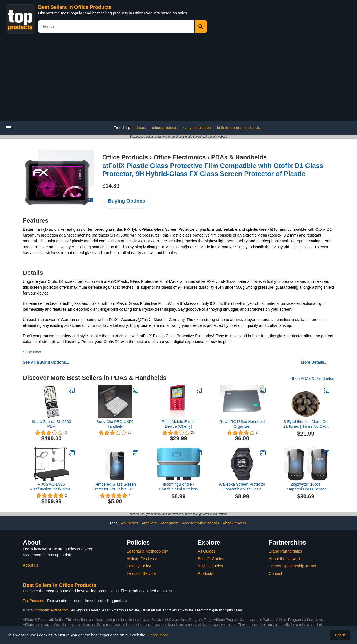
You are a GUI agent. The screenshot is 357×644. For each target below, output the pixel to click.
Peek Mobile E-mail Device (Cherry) (179, 424)
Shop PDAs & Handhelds (312, 378)
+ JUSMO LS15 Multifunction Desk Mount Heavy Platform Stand (51, 487)
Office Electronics (179, 157)
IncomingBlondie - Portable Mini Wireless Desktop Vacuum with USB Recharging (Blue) (178, 487)
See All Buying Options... (46, 362)
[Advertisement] (178, 79)
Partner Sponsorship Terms (292, 566)
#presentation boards (201, 523)
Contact (275, 573)
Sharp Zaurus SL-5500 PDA (51, 424)
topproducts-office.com (51, 610)
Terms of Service (141, 573)
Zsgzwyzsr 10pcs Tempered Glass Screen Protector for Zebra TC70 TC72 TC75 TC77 (306, 487)
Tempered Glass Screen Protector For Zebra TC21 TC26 (115, 487)
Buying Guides (210, 566)
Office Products (125, 157)
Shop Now (32, 352)
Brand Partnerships (285, 551)
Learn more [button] (158, 635)
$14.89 (111, 186)
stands (254, 128)
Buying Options (127, 201)
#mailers (149, 523)
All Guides (207, 551)
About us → (33, 565)
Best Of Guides (211, 559)
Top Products (34, 601)
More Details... (314, 362)
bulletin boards (230, 128)
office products (165, 128)
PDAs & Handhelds (239, 157)
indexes (139, 128)
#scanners (170, 523)
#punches (130, 523)
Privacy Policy (139, 566)
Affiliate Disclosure (143, 559)
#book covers (235, 523)
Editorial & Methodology (147, 551)
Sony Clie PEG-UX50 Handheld (115, 424)
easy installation (197, 128)
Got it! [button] (340, 635)
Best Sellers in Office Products (75, 7)
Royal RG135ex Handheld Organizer (242, 424)
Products (205, 573)
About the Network (285, 559)
